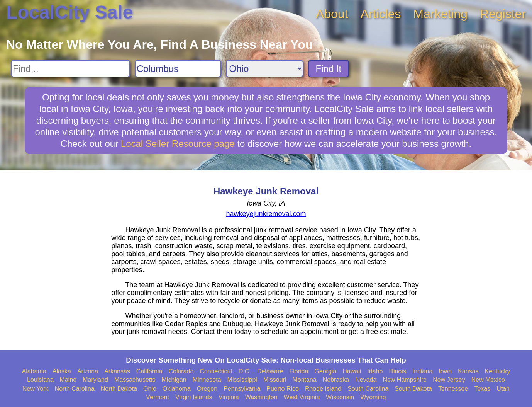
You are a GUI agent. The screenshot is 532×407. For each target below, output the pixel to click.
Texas (482, 389)
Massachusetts (135, 380)
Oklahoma (177, 389)
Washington (261, 397)
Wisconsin (340, 397)
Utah (503, 389)
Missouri (275, 380)
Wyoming (373, 397)
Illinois (397, 371)
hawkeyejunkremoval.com (266, 214)
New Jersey (449, 380)
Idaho (375, 371)
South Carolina (368, 389)
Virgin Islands (194, 397)
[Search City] (178, 69)
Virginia (229, 397)
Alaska (62, 371)
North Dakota (119, 389)
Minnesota (207, 380)
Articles (380, 14)
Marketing (440, 14)
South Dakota (413, 389)
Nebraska (336, 380)
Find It (329, 69)
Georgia (325, 371)
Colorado (181, 371)
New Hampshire (405, 380)
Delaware (270, 371)
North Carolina (75, 389)
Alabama (34, 371)
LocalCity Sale (69, 12)
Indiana (423, 371)
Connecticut (216, 371)
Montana (304, 380)
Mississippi (242, 380)
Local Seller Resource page (178, 144)
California (149, 371)
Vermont (158, 397)
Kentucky (497, 371)
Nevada (366, 380)
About (332, 14)
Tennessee (453, 389)
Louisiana (40, 380)
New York (36, 389)
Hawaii (352, 371)
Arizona (88, 371)
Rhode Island (323, 389)
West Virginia (302, 397)
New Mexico (488, 380)
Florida (299, 371)
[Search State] (265, 69)
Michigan (174, 380)
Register (503, 14)
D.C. (245, 371)
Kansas (468, 371)
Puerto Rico (283, 389)
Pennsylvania (242, 389)
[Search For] (70, 69)
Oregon (207, 389)
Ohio (150, 389)
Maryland (95, 380)
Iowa (445, 371)
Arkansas (117, 371)
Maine (68, 380)
